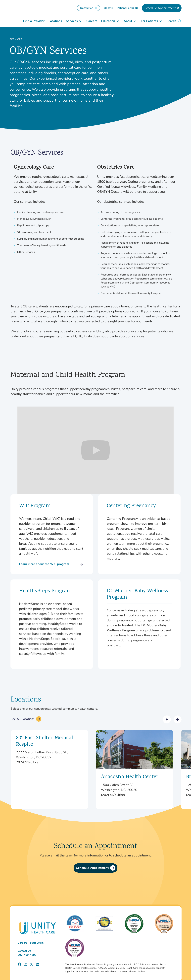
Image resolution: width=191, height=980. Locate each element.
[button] (167, 719)
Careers (22, 943)
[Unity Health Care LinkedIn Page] (38, 964)
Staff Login (37, 943)
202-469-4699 (27, 955)
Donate (108, 8)
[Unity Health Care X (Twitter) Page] (32, 964)
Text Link (49, 769)
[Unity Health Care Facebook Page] (20, 964)
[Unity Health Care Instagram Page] (26, 964)
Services (16, 39)
